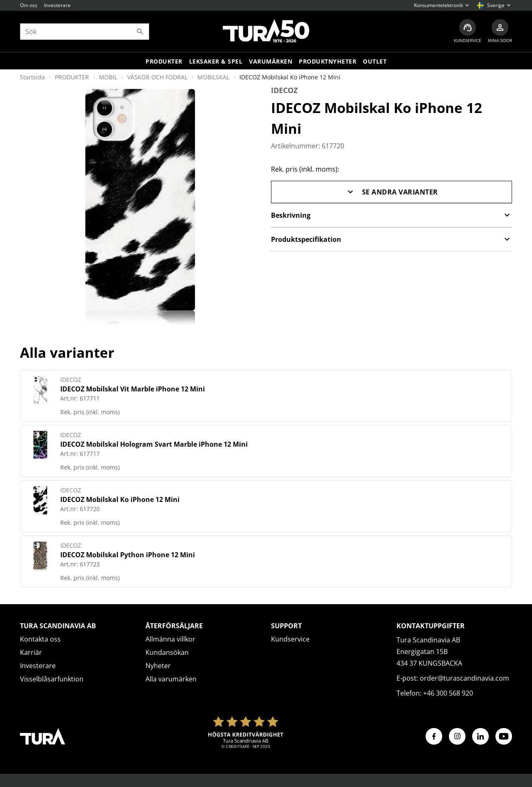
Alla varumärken (171, 679)
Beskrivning (392, 215)
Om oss (29, 5)
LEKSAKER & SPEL (216, 61)
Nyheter (158, 666)
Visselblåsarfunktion (52, 679)
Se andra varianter (392, 192)
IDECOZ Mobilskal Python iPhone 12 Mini (128, 555)
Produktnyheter (328, 61)
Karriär (31, 652)
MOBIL (108, 77)
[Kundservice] (468, 31)
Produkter (164, 61)
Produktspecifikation (392, 239)
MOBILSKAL (213, 77)
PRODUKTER (72, 77)
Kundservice (290, 639)
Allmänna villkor (170, 639)
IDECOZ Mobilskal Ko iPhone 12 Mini (120, 499)
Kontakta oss (40, 639)
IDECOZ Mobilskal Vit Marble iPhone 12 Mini (133, 389)
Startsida (32, 77)
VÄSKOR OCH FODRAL (157, 77)
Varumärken (271, 61)
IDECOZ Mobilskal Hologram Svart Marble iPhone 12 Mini (154, 444)
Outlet (375, 61)
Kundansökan (167, 652)
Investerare (57, 5)
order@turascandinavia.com (464, 678)
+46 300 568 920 (448, 693)
